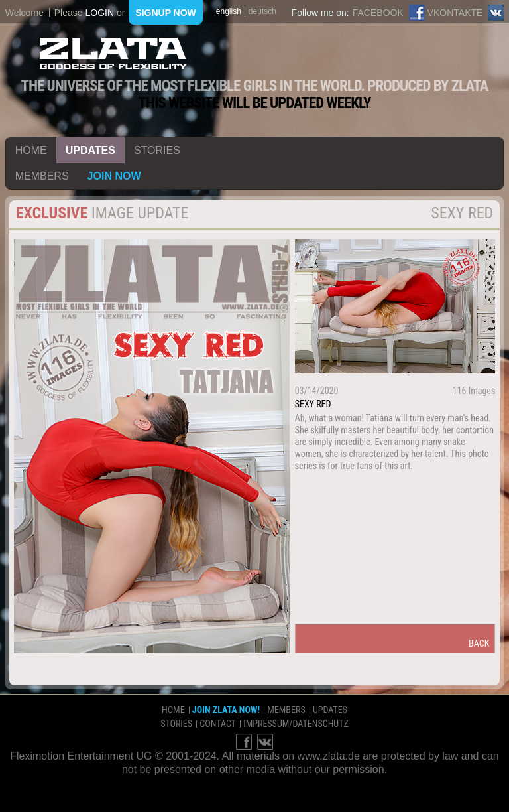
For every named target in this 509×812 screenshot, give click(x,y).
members (42, 176)
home (31, 150)
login (99, 13)
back (479, 643)
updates (90, 150)
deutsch (262, 11)
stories (157, 150)
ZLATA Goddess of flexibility (113, 53)
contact (218, 724)
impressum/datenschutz (296, 724)
